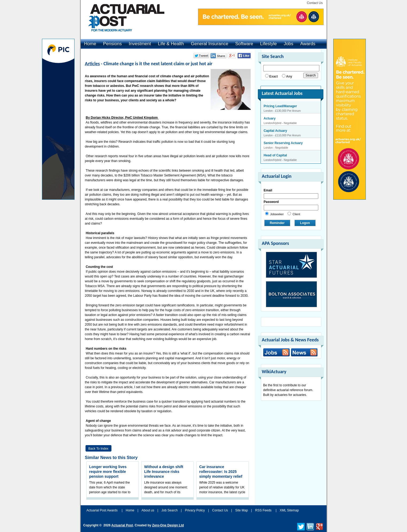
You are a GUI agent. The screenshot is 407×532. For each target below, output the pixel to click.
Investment (140, 44)
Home (90, 44)
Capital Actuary (276, 131)
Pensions (113, 44)
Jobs (289, 44)
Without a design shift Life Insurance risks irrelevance (164, 472)
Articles (92, 64)
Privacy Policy (195, 510)
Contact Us (315, 3)
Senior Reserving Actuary (283, 143)
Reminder (277, 223)
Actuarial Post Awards (103, 510)
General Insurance (210, 44)
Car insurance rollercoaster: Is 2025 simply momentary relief (221, 472)
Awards (308, 44)
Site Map (241, 510)
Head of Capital (275, 155)
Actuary (270, 118)
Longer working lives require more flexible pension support (108, 472)
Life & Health (171, 44)
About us (148, 510)
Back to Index (98, 449)
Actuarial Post (122, 525)
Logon (305, 223)
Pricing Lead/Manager (280, 106)
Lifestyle (268, 44)
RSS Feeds (263, 510)
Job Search (170, 510)
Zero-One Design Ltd (168, 525)
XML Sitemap (289, 510)
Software (244, 44)
